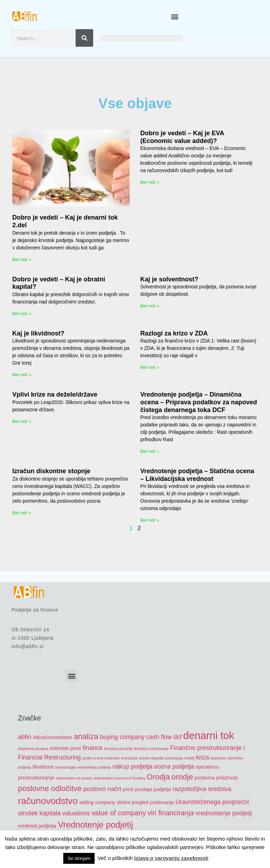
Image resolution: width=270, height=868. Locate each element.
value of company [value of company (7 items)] (119, 813)
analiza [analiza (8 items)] (86, 736)
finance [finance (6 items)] (92, 748)
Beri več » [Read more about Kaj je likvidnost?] (22, 375)
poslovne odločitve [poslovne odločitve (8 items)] (50, 788)
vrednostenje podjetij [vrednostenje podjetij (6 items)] (224, 813)
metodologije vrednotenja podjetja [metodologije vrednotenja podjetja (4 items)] (83, 767)
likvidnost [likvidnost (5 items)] (43, 767)
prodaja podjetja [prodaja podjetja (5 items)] (153, 789)
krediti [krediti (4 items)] (189, 758)
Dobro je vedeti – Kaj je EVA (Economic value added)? (182, 137)
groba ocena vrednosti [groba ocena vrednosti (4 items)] (101, 758)
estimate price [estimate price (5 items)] (66, 748)
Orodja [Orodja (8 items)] (158, 777)
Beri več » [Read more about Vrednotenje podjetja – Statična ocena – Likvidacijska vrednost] (150, 520)
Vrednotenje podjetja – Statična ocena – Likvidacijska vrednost (197, 475)
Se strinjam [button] (79, 858)
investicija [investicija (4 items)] (129, 758)
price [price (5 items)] (128, 789)
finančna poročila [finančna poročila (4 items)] (118, 749)
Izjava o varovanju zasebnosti (171, 858)
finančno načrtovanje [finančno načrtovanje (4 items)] (151, 749)
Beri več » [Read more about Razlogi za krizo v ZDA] (150, 367)
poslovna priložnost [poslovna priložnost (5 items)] (216, 778)
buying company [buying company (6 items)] (122, 737)
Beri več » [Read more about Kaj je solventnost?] (150, 306)
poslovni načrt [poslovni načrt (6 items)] (102, 789)
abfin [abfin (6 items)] (25, 737)
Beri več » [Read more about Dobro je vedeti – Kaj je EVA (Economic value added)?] (150, 182)
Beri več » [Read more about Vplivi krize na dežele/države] (22, 422)
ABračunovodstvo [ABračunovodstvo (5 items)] (52, 737)
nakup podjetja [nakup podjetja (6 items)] (133, 766)
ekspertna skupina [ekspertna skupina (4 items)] (33, 749)
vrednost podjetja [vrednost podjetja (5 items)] (37, 826)
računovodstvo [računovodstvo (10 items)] (48, 801)
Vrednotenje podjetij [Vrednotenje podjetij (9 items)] (95, 825)
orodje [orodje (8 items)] (182, 777)
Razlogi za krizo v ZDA (174, 333)
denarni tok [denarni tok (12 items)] (209, 735)
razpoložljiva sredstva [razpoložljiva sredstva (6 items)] (202, 789)
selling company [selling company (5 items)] (97, 802)
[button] (175, 16)
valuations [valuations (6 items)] (76, 813)
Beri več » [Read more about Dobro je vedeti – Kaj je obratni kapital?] (22, 314)
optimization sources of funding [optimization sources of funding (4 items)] (119, 778)
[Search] (84, 38)
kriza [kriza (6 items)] (203, 757)
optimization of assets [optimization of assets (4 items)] (74, 778)
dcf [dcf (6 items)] (177, 737)
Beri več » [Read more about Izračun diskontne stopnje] (22, 513)
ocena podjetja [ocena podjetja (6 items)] (174, 766)
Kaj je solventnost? (169, 279)
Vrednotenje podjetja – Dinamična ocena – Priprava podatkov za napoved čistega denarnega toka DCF (199, 402)
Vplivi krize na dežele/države (55, 394)
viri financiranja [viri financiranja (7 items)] (171, 813)
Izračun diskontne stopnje (51, 471)
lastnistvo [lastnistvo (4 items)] (218, 758)
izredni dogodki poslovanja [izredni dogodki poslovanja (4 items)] (161, 758)
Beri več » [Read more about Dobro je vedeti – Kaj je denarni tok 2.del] (22, 260)
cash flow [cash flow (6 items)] (159, 737)
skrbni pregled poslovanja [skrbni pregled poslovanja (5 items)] (145, 802)
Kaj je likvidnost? (38, 333)
